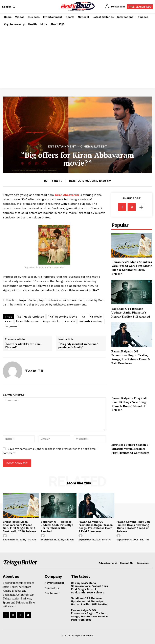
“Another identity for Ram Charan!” (23, 346)
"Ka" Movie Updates (30, 317)
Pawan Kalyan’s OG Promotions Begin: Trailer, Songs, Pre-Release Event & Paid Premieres (131, 357)
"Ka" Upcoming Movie (63, 317)
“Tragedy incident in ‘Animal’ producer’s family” (78, 346)
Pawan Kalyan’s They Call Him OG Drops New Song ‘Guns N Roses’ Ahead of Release (129, 404)
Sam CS (70, 321)
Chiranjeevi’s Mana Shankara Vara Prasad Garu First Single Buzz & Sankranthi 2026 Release (132, 268)
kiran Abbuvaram (27, 321)
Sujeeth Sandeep (91, 321)
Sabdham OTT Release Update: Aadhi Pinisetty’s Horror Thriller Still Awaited (131, 313)
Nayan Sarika (52, 321)
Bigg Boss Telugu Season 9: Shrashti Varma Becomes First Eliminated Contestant (130, 449)
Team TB (56, 181)
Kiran (8, 321)
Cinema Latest (94, 147)
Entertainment (62, 147)
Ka (83, 317)
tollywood (12, 326)
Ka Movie (96, 317)
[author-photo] (5, 536)
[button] (9, 7)
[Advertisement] (77, 58)
